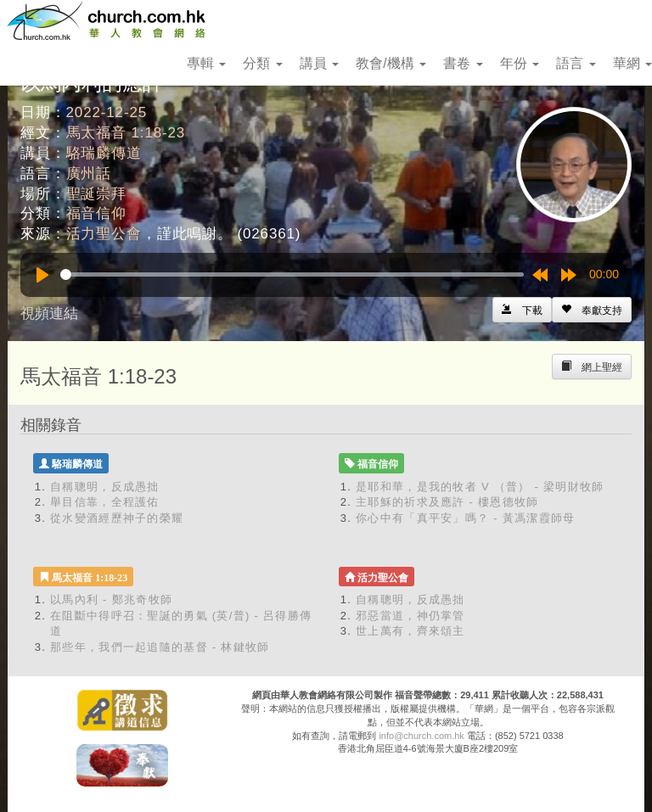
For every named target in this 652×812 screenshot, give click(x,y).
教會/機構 (391, 63)
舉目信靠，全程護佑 (105, 502)
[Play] (42, 275)
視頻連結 (49, 314)
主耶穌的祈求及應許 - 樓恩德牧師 (447, 502)
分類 (262, 63)
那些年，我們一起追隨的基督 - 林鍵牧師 (160, 647)
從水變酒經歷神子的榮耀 (117, 518)
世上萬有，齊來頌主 (410, 631)
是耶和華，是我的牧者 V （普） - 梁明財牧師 (480, 487)
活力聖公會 (104, 234)
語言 (576, 63)
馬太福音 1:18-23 (126, 133)
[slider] (292, 274)
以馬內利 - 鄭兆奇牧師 (111, 599)
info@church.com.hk (421, 736)
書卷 (463, 63)
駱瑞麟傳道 (104, 153)
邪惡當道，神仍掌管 (410, 616)
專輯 (206, 63)
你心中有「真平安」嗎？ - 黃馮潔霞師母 (466, 518)
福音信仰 (96, 213)
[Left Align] (592, 310)
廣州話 (89, 174)
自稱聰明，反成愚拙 (105, 487)
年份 (520, 63)
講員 (319, 63)
